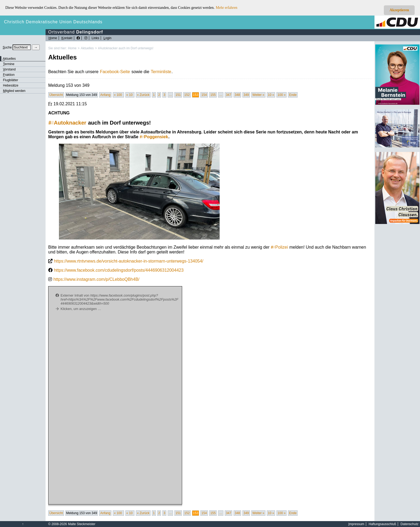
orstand (9, 69)
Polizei (280, 247)
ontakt (67, 38)
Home (72, 48)
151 (178, 95)
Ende (293, 95)
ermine (9, 64)
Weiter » (258, 95)
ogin (107, 38)
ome (53, 38)
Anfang (105, 95)
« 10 (130, 95)
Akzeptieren (399, 10)
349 (246, 95)
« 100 (118, 95)
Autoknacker (67, 123)
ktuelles (9, 59)
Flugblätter (11, 80)
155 (213, 95)
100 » (282, 95)
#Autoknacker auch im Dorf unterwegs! (126, 48)
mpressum (356, 524)
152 (187, 95)
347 (228, 95)
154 (204, 95)
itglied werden (14, 91)
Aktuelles (87, 48)
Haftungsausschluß (382, 524)
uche (7, 47)
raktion (9, 75)
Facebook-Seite (115, 72)
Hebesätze (11, 85)
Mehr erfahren (227, 8)
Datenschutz (409, 524)
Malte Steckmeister (82, 524)
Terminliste (161, 72)
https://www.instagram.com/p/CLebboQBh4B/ (96, 279)
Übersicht (56, 95)
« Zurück (143, 95)
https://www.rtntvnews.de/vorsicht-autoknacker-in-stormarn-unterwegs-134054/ (129, 261)
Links (95, 38)
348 (237, 95)
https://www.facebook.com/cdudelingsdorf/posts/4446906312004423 (119, 270)
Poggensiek (154, 137)
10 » (271, 95)
